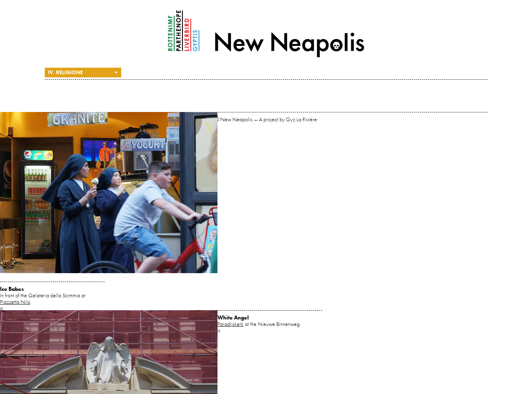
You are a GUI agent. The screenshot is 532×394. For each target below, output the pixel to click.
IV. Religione (65, 72)
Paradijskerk (231, 324)
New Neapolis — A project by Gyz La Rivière (266, 34)
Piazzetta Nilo (15, 302)
